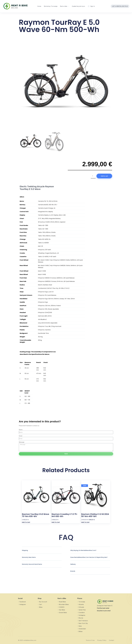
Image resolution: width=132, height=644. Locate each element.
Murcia (81, 618)
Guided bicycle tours (78, 6)
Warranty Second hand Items (32, 564)
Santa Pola (82, 610)
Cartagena (82, 615)
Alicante (81, 604)
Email (21, 436)
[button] (42, 552)
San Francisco (83, 621)
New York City (83, 623)
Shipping (25, 550)
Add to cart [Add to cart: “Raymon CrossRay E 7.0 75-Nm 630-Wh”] (56, 522)
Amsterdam (82, 629)
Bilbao (81, 631)
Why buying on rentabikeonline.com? (83, 550)
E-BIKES (62, 607)
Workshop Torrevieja (51, 6)
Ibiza (80, 626)
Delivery (73, 564)
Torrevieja (82, 602)
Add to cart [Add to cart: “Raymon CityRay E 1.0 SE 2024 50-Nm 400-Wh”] (85, 522)
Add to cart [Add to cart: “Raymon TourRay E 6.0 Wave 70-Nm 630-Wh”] (26, 522)
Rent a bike (64, 6)
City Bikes (62, 610)
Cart (40, 604)
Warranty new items (29, 557)
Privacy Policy (102, 640)
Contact (112, 640)
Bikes (41, 607)
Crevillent (82, 613)
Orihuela (81, 607)
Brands (73, 571)
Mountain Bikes (64, 604)
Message (22, 442)
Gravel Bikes (63, 613)
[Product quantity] (93, 176)
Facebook (23, 602)
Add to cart (104, 176)
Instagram (23, 604)
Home (39, 6)
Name (21, 430)
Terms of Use (90, 640)
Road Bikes (62, 602)
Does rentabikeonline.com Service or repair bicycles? (89, 557)
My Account (43, 602)
